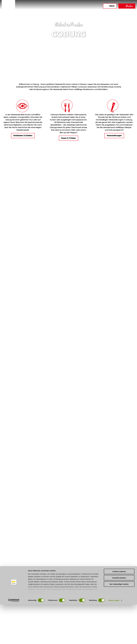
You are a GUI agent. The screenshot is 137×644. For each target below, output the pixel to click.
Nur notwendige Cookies (119, 624)
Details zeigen (114, 640)
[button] (78, 6)
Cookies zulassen (119, 611)
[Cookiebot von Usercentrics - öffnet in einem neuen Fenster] (14, 640)
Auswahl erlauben (119, 617)
